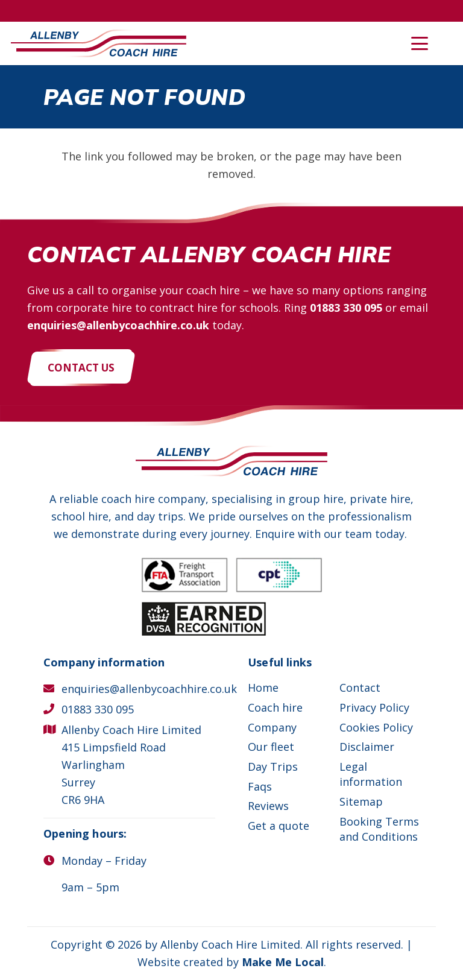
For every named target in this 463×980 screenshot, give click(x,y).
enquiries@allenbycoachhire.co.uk (118, 325)
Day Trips (273, 767)
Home (263, 688)
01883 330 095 (346, 308)
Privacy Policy (374, 707)
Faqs (260, 786)
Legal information (371, 774)
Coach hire (275, 707)
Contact (360, 688)
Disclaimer (367, 747)
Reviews (268, 806)
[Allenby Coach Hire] (99, 44)
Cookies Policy (376, 727)
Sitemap (361, 801)
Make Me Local (283, 962)
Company (272, 727)
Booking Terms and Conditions (379, 829)
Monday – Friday (104, 861)
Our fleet (271, 747)
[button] (420, 43)
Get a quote (279, 826)
